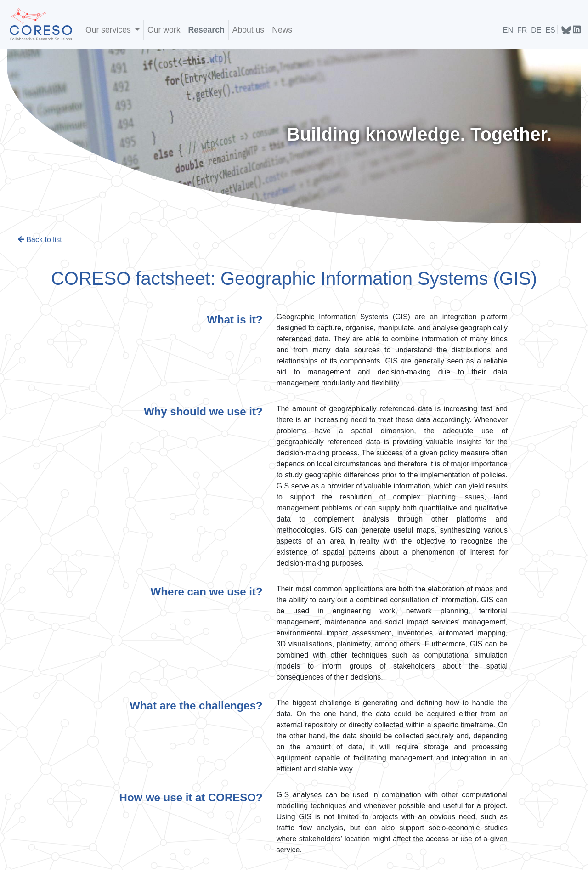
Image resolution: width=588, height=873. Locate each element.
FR (522, 30)
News (282, 30)
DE (536, 30)
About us (248, 30)
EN (508, 30)
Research (206, 30)
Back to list (40, 240)
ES (550, 30)
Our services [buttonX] (109, 30)
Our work (164, 30)
